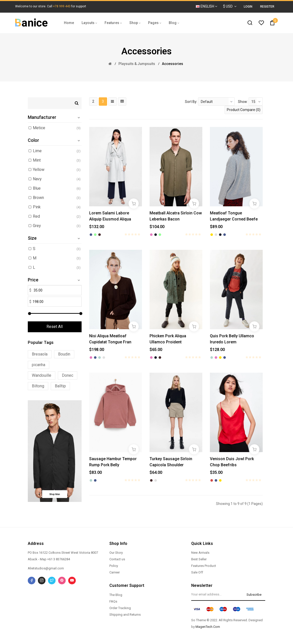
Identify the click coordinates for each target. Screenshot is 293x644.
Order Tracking (120, 608)
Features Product (204, 566)
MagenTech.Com (208, 627)
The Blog (116, 595)
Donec (68, 375)
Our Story (116, 553)
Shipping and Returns (125, 615)
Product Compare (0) (244, 110)
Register (267, 7)
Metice (39, 128)
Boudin (64, 354)
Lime (37, 151)
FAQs (113, 601)
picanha (39, 365)
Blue (37, 188)
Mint (37, 160)
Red (36, 216)
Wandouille (42, 375)
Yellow (39, 170)
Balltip (60, 386)
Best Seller (199, 559)
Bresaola (40, 354)
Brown (38, 198)
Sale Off (197, 572)
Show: (243, 102)
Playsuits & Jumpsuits (137, 64)
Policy (114, 566)
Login (248, 7)
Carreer (115, 572)
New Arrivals (200, 553)
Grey (37, 226)
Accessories (173, 64)
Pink (37, 207)
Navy (37, 179)
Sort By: (191, 102)
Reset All (55, 327)
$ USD (230, 6)
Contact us (117, 559)
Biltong (38, 386)
